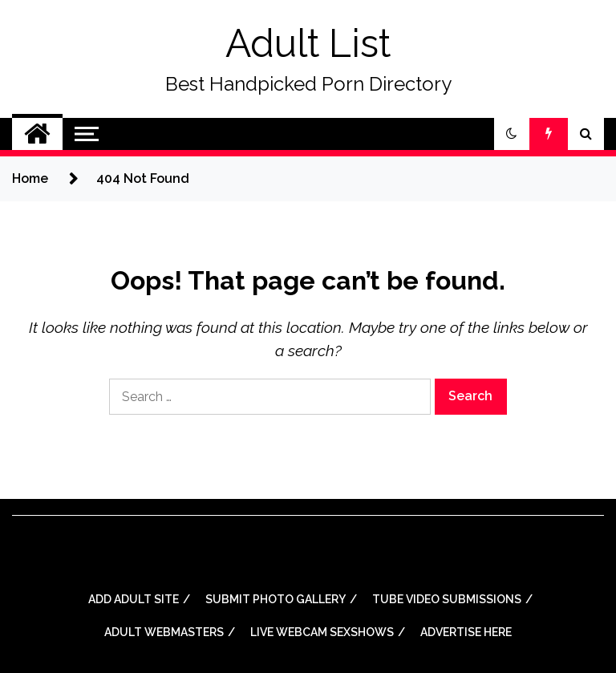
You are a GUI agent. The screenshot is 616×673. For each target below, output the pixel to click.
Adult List (308, 43)
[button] (512, 134)
